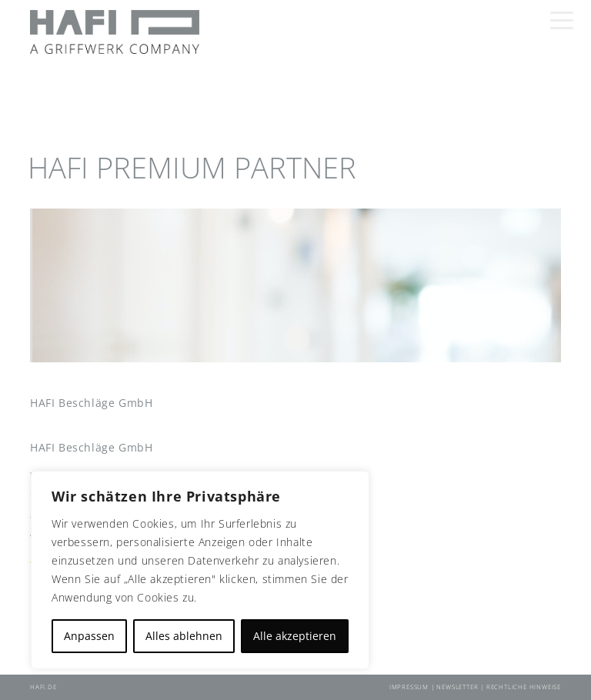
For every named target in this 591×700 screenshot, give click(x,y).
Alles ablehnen (184, 636)
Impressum (410, 687)
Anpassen (89, 636)
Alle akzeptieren (295, 636)
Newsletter (458, 687)
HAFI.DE (43, 687)
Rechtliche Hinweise (524, 687)
